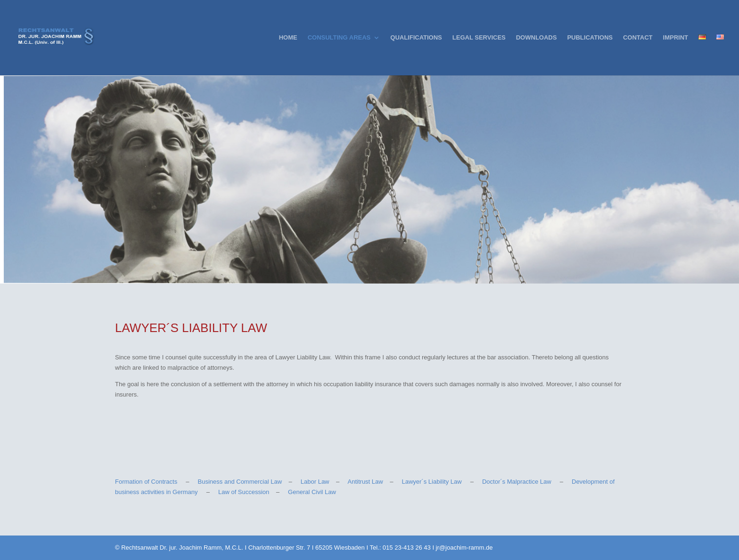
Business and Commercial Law (240, 482)
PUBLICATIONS (590, 38)
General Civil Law (312, 492)
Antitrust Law (365, 482)
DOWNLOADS (537, 38)
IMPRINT (676, 38)
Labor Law (315, 482)
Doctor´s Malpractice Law (517, 482)
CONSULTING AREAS (339, 38)
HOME (288, 38)
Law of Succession (244, 492)
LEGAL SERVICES (479, 38)
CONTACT (638, 38)
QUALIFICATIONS (416, 38)
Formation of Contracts (146, 482)
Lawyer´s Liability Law (431, 482)
